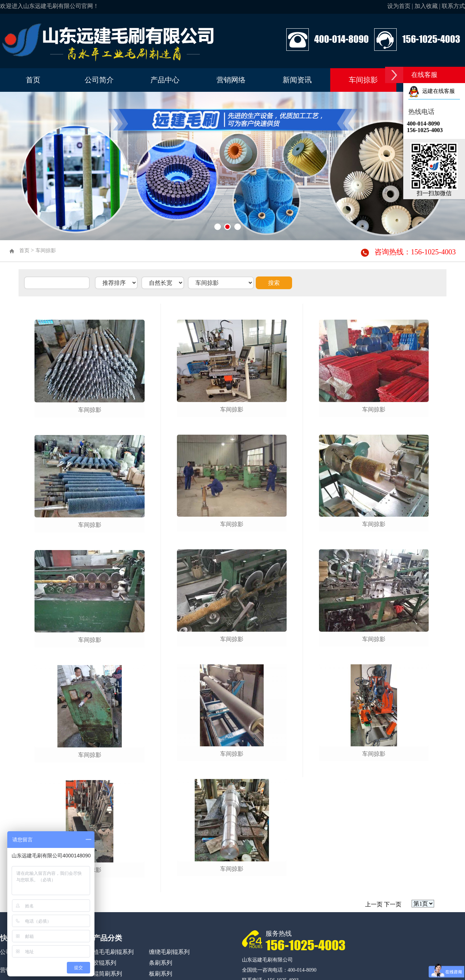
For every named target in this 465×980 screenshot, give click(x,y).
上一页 (374, 904)
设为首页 (399, 6)
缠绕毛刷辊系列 (169, 952)
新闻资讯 (297, 80)
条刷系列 (161, 963)
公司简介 (99, 80)
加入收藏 (426, 6)
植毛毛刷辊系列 (113, 952)
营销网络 (231, 80)
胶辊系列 (105, 963)
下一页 (393, 904)
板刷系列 (161, 974)
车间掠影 (363, 80)
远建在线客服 (432, 91)
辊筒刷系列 (108, 974)
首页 (33, 80)
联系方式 (453, 6)
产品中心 (165, 80)
